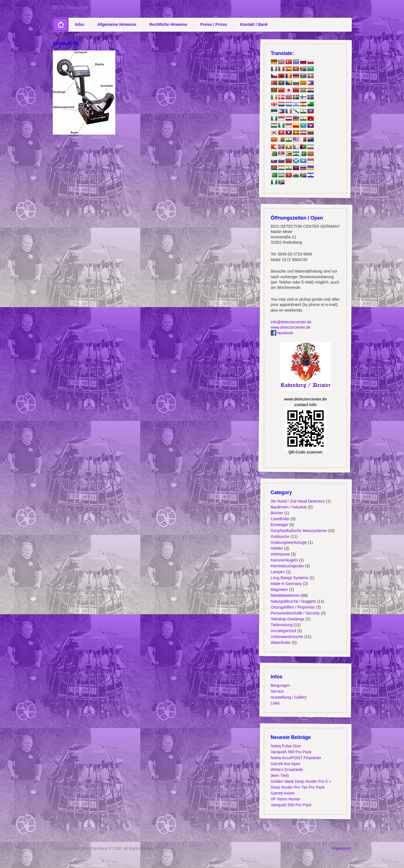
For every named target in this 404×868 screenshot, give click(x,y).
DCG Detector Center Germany (92, 7)
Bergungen (280, 685)
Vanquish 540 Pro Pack (291, 805)
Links (275, 703)
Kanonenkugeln (284, 560)
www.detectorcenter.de (290, 327)
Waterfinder (281, 643)
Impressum (342, 848)
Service (277, 691)
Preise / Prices (214, 24)
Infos (80, 24)
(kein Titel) (280, 775)
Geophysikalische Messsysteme (298, 531)
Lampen (278, 572)
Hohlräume (280, 554)
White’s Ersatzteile (287, 770)
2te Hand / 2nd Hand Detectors (298, 501)
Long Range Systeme (289, 578)
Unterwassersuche (287, 637)
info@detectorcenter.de (291, 322)
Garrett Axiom (283, 793)
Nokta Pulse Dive (285, 746)
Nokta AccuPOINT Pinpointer (296, 758)
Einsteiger (279, 525)
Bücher (277, 513)
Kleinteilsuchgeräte (287, 566)
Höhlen (277, 548)
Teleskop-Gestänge (287, 619)
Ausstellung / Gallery (288, 697)
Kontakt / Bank (254, 24)
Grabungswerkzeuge (289, 542)
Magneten (279, 590)
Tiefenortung (281, 625)
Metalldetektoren (285, 595)
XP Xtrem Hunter (285, 799)
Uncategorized (283, 631)
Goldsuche (280, 537)
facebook (282, 333)
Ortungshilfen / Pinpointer (293, 607)
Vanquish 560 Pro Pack (291, 752)
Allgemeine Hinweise (117, 24)
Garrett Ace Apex (285, 764)
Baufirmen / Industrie (289, 507)
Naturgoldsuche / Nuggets (293, 601)
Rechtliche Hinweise (168, 24)
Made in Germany (286, 584)
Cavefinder (280, 519)
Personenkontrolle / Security (295, 613)
